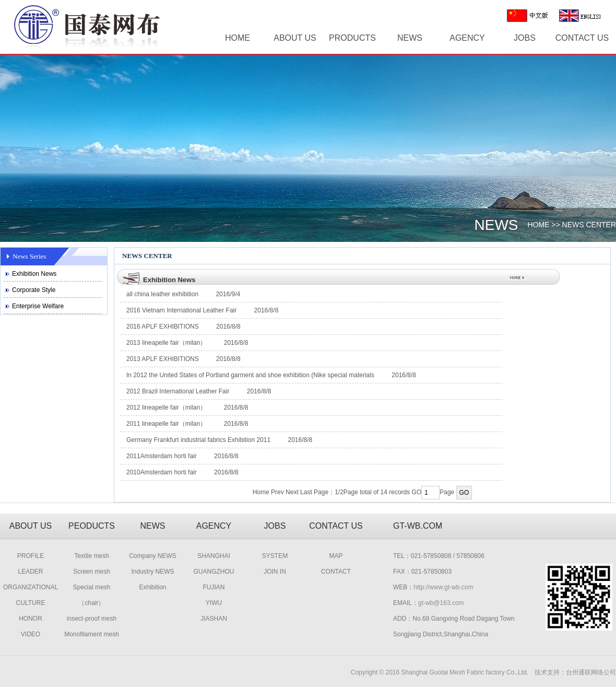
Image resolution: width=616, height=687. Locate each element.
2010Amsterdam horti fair (162, 472)
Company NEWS (153, 556)
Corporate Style (34, 290)
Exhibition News (34, 274)
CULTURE (31, 603)
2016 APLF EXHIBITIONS (163, 327)
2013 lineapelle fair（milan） (166, 343)
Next (292, 492)
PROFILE (31, 556)
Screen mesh (92, 572)
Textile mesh (92, 556)
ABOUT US (295, 38)
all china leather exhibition (162, 294)
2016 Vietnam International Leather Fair (181, 310)
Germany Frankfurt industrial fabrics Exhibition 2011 (198, 440)
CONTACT (336, 572)
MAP (336, 556)
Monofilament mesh (92, 634)
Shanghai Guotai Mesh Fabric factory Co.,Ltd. (465, 672)
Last (306, 492)
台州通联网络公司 (591, 672)
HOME (238, 38)
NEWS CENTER (589, 225)
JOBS (525, 38)
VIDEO (31, 634)
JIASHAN (214, 619)
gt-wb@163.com (441, 603)
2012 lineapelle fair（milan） (166, 407)
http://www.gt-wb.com (443, 587)
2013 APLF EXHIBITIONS (163, 359)
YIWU (214, 603)
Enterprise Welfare (38, 306)
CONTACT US (582, 38)
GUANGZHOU (214, 572)
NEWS (410, 38)
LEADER (30, 572)
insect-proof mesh (92, 619)
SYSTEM (275, 556)
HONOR (31, 619)
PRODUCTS (352, 38)
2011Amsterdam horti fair (162, 456)
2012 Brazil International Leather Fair (178, 391)
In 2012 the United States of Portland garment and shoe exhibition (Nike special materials (251, 375)
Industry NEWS (152, 572)
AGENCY (467, 38)
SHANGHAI (214, 556)
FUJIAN (214, 587)
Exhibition (152, 587)
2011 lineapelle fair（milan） (166, 424)
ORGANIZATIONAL (31, 587)
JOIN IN (275, 572)
